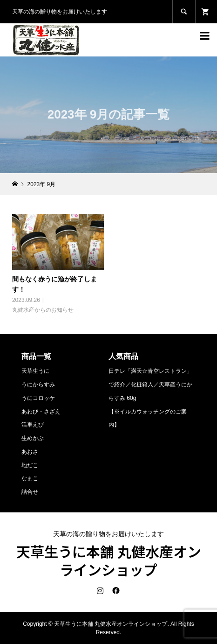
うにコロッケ (38, 398)
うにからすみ (38, 385)
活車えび (33, 425)
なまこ (30, 478)
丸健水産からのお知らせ (43, 310)
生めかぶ (33, 438)
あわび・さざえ (41, 412)
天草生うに (35, 371)
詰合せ (30, 492)
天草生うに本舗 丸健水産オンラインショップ (109, 560)
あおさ (30, 452)
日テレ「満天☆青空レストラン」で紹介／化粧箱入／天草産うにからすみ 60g (150, 385)
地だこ (30, 465)
